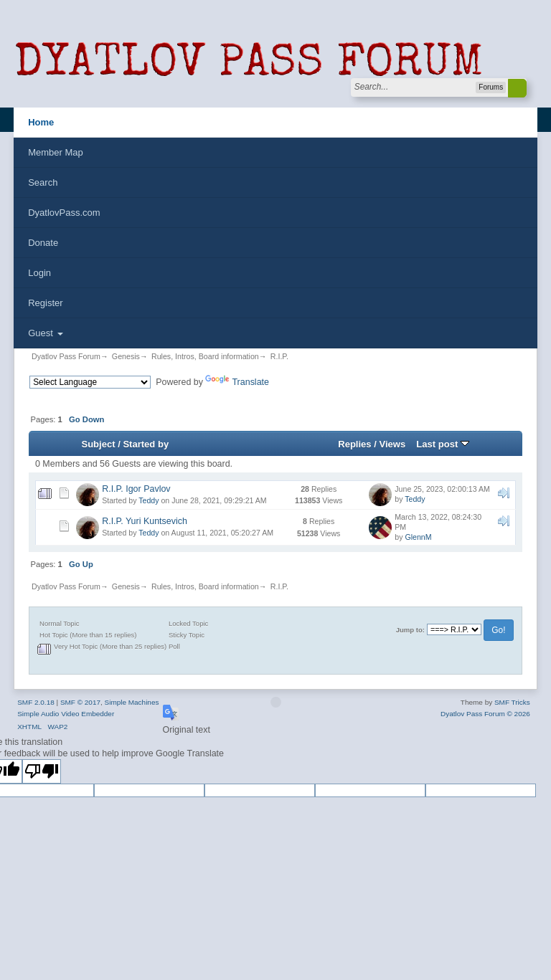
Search (43, 182)
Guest (45, 333)
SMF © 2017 (80, 702)
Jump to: (410, 630)
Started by (146, 444)
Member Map (56, 152)
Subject (98, 444)
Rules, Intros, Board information (205, 356)
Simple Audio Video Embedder (66, 714)
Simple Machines (132, 702)
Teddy (149, 500)
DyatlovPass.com (64, 213)
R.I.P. (279, 356)
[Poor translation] (42, 771)
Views (392, 444)
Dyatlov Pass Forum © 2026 (485, 714)
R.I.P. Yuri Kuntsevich (145, 521)
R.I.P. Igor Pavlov (136, 489)
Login (39, 273)
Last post (443, 444)
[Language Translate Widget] (90, 382)
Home (41, 122)
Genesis (126, 356)
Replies (354, 444)
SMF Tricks (512, 702)
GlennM (418, 537)
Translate (237, 382)
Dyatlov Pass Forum (66, 356)
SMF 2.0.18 (36, 702)
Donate (43, 243)
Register (45, 303)
